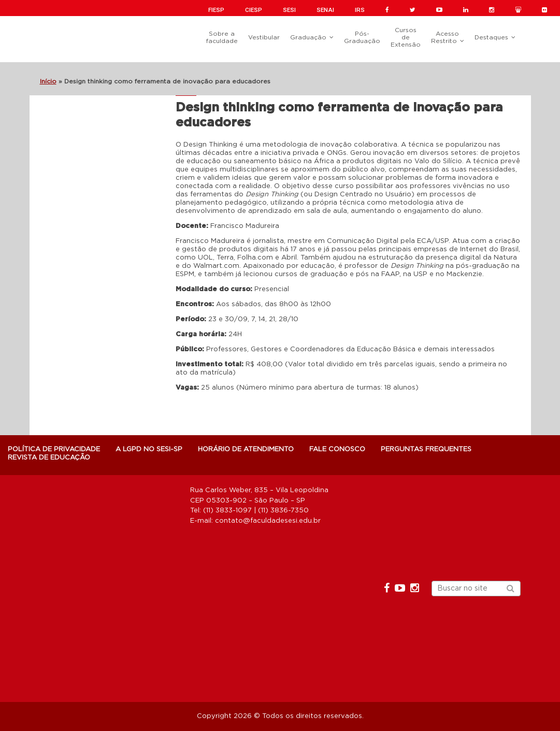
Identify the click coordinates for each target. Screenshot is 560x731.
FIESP (216, 10)
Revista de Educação (49, 458)
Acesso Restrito (445, 37)
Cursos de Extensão (406, 37)
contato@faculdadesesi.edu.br (268, 521)
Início (48, 81)
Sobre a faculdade (222, 37)
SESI (289, 10)
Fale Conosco (337, 449)
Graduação (308, 37)
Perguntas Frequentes (426, 449)
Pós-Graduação (362, 37)
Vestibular (264, 37)
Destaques (491, 37)
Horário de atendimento (246, 449)
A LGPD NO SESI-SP (149, 449)
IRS (360, 10)
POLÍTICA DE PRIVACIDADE (54, 449)
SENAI (325, 10)
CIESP (254, 10)
